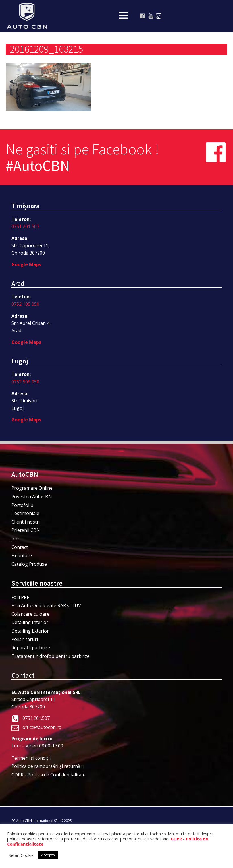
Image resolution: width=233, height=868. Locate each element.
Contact (20, 547)
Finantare (22, 555)
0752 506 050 (25, 382)
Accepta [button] (48, 855)
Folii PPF (20, 597)
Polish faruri (25, 639)
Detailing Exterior (30, 631)
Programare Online (32, 488)
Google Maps (26, 264)
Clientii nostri (26, 522)
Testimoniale (25, 513)
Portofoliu (22, 505)
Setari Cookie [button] (21, 855)
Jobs (16, 539)
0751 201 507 (25, 226)
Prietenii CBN (26, 530)
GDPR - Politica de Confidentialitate (48, 775)
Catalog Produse (29, 564)
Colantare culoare (30, 614)
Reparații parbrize (31, 648)
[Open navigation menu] (123, 16)
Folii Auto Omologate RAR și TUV (46, 605)
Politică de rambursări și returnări (47, 766)
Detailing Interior (30, 622)
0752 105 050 (25, 304)
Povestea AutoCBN (32, 497)
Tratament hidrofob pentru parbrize (50, 656)
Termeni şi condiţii (31, 758)
